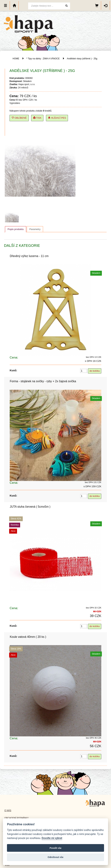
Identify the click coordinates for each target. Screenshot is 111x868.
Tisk (37, 118)
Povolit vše (55, 848)
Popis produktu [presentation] (16, 229)
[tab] (16, 229)
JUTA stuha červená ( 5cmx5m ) (30, 507)
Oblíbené (19, 118)
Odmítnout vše (55, 857)
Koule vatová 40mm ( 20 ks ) (28, 637)
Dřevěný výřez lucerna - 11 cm (29, 256)
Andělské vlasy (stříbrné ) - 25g (82, 59)
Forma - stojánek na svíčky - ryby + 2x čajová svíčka (43, 381)
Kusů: (13, 370)
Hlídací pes (57, 118)
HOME (16, 59)
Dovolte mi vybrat (52, 838)
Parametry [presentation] (35, 229)
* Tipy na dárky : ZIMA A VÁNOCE (43, 59)
